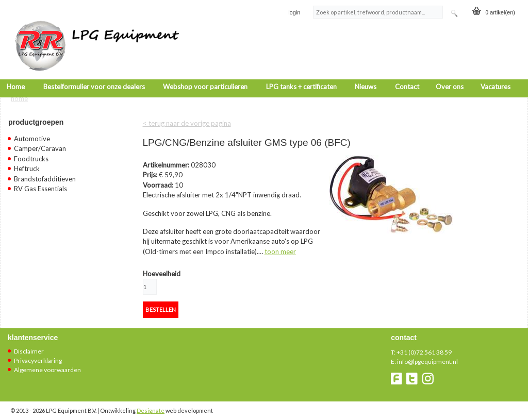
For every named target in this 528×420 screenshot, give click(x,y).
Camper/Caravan (40, 143)
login (294, 12)
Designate (151, 405)
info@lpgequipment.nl (427, 356)
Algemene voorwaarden (47, 365)
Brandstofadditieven (45, 173)
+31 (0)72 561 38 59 (424, 347)
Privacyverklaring (38, 355)
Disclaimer (29, 346)
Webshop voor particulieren (205, 73)
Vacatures (496, 73)
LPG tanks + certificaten (301, 73)
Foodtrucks (31, 153)
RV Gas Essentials (40, 183)
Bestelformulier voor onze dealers (94, 73)
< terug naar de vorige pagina (187, 117)
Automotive (32, 133)
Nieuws (366, 73)
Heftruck (27, 163)
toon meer (280, 246)
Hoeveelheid (162, 268)
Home (16, 73)
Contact (407, 73)
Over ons (450, 73)
